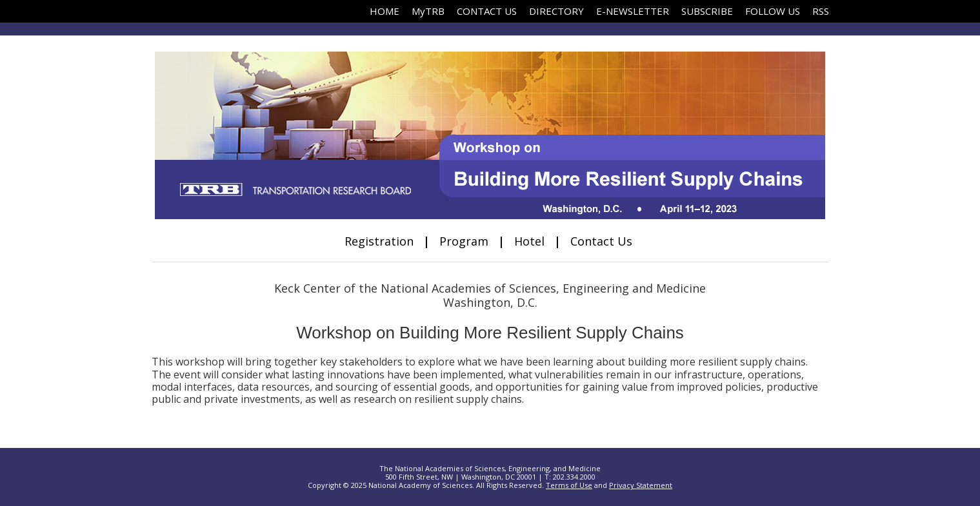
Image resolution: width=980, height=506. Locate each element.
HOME (385, 11)
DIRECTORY (556, 11)
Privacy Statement (641, 485)
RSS (821, 11)
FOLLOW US (773, 11)
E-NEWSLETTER (633, 11)
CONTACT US (487, 11)
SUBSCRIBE (707, 11)
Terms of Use (569, 485)
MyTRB (428, 11)
